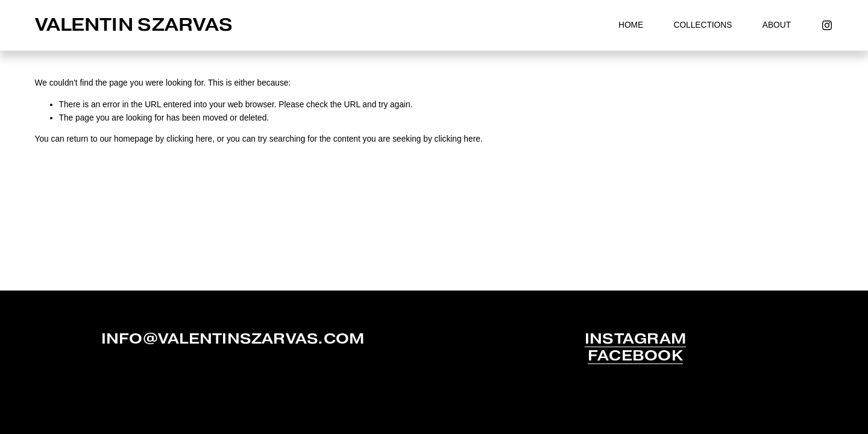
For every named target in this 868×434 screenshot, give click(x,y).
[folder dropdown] (703, 26)
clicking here (189, 139)
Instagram (635, 339)
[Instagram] (827, 25)
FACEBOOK (635, 356)
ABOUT (777, 25)
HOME (631, 25)
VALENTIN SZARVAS (134, 25)
